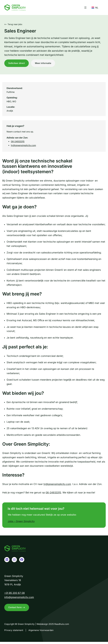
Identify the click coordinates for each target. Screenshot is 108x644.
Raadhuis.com (62, 626)
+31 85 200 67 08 (14, 594)
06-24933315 (18, 143)
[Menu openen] (85, 8)
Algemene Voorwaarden (41, 632)
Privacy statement (14, 632)
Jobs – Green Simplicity (21, 522)
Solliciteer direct (17, 64)
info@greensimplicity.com (19, 598)
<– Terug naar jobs (13, 24)
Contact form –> (17, 609)
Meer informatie (45, 64)
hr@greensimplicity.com (23, 146)
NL (95, 8)
